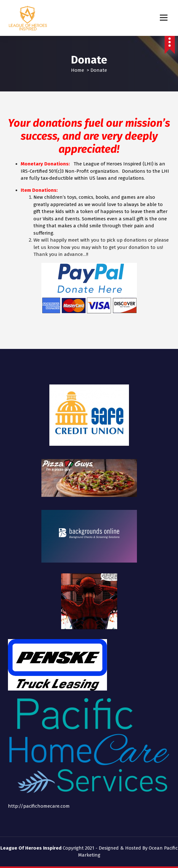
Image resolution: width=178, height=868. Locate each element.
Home (78, 70)
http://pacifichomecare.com (39, 806)
